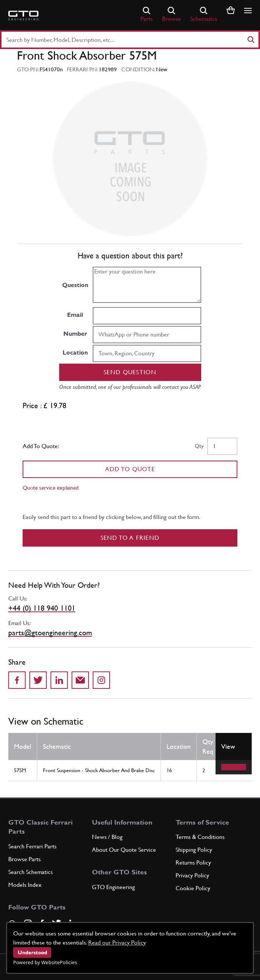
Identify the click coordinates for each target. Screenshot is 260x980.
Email (75, 315)
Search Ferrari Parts (32, 846)
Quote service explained (51, 488)
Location (75, 353)
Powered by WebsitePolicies (45, 962)
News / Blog (107, 837)
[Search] (251, 40)
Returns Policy (193, 862)
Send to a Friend (130, 538)
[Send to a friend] (80, 680)
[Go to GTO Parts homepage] (23, 15)
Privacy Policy (192, 875)
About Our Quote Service (124, 850)
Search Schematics (31, 872)
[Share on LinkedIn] (59, 680)
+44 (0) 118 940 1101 (42, 608)
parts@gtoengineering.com (50, 633)
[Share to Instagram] (101, 680)
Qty (199, 446)
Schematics (204, 15)
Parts (147, 15)
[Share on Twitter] (38, 680)
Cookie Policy (193, 888)
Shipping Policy (194, 850)
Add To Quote (130, 469)
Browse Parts (24, 859)
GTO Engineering (113, 887)
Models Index (25, 885)
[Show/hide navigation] (248, 11)
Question (75, 285)
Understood (32, 952)
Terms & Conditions (200, 837)
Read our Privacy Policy (117, 942)
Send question (130, 372)
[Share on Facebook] (17, 680)
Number (75, 334)
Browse (171, 15)
